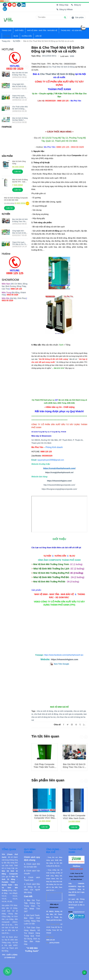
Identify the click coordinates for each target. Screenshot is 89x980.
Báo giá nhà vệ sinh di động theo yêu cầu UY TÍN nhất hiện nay (74, 767)
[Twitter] (68, 725)
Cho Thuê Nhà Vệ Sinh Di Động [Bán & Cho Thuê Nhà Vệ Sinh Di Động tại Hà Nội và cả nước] (61, 67)
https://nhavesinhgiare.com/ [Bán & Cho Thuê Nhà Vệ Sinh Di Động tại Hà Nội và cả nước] (59, 481)
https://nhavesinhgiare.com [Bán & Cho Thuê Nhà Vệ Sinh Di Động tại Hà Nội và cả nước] (65, 659)
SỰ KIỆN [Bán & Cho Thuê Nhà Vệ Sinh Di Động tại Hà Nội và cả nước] (7, 36)
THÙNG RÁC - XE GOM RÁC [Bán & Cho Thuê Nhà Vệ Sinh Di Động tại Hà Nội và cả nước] (71, 30)
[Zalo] (85, 725)
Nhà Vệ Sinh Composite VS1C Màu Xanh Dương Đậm (74, 818)
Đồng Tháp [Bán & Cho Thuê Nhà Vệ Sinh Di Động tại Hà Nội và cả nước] (21, 286)
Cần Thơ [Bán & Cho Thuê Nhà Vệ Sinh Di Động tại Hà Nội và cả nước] (5, 289)
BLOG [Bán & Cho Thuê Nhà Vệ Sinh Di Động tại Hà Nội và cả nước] (16, 36)
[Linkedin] (72, 725)
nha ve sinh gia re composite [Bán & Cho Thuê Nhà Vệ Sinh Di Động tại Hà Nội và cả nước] (71, 714)
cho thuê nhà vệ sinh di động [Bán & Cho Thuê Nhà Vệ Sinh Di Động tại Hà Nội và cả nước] (46, 714)
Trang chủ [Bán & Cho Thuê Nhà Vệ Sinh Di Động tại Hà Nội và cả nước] (6, 41)
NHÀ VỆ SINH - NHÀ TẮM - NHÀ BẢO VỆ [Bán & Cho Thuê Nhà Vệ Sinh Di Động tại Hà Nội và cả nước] (42, 30)
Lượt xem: (64, 56)
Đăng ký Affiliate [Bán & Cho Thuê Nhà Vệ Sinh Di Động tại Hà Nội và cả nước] (65, 10)
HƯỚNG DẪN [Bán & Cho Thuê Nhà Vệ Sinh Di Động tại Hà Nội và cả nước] (27, 36)
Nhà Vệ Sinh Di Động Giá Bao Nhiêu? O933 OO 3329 (20, 120)
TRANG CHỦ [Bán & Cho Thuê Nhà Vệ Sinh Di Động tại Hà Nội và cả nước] (7, 30)
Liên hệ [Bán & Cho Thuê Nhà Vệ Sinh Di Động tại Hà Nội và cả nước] (45, 827)
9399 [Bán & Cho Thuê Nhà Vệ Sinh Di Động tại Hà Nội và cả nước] (72, 56)
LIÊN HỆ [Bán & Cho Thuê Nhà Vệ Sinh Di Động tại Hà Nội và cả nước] (38, 36)
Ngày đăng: (36, 56)
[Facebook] (64, 725)
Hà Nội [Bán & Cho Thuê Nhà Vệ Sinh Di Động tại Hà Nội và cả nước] (14, 298)
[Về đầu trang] (84, 973)
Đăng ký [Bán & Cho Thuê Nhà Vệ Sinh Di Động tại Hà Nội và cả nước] (76, 5)
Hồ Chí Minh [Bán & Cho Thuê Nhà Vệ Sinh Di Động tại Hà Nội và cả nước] (17, 284)
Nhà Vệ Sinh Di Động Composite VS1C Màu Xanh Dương (44, 818)
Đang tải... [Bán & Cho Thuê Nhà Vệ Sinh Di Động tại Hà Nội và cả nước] (59, 514)
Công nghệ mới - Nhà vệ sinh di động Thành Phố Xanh (20, 86)
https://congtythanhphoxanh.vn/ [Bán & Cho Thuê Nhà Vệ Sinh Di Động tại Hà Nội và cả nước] (59, 472)
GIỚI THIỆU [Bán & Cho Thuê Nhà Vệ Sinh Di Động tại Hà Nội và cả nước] (19, 30)
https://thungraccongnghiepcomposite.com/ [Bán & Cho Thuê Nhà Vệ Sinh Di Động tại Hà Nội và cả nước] (59, 489)
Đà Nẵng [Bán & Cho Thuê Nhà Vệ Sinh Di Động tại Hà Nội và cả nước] (16, 293)
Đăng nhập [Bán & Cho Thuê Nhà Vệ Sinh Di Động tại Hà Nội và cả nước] (62, 5)
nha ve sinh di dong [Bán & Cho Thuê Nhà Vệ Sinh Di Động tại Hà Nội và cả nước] (45, 711)
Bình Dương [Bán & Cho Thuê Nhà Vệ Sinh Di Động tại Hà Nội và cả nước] (11, 286)
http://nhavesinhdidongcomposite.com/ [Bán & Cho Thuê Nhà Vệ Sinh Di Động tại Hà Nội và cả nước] (59, 485)
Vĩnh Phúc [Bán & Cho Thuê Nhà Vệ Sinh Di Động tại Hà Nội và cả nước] (22, 298)
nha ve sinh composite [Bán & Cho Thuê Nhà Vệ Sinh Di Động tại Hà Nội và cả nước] (63, 711)
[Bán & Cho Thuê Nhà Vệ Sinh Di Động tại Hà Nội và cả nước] (5, 1)
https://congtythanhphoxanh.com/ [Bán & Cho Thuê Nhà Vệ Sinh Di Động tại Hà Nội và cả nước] (59, 468)
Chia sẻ (57, 725)
